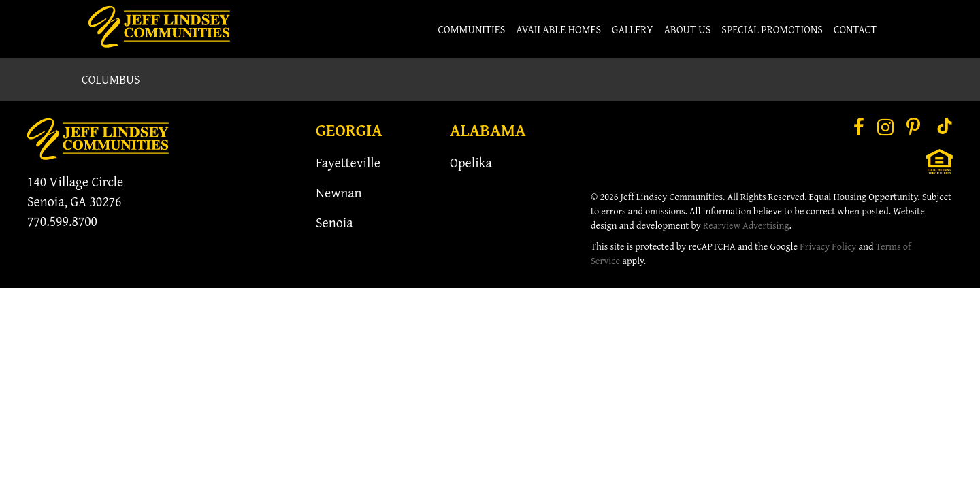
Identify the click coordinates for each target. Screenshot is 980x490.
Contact (855, 29)
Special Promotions (772, 29)
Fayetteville (348, 162)
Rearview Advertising (746, 225)
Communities (472, 29)
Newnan (339, 192)
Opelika (471, 162)
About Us (688, 29)
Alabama (488, 130)
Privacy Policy (828, 246)
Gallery (633, 29)
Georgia (349, 130)
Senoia (334, 222)
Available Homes (558, 29)
